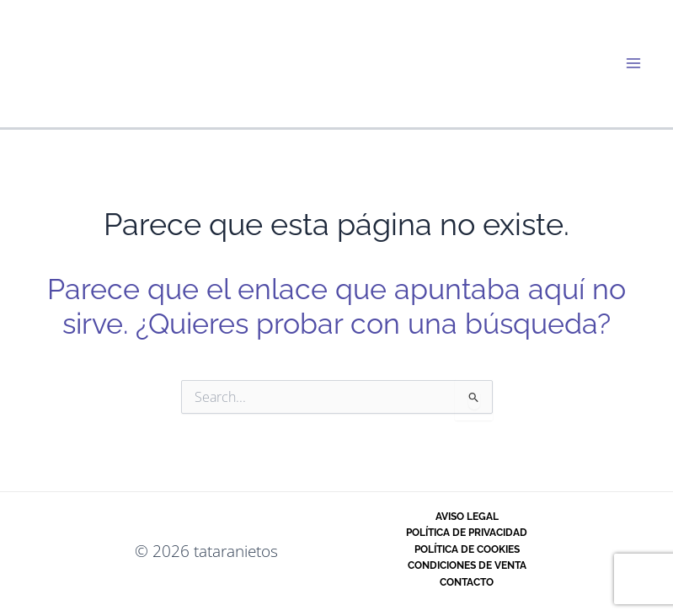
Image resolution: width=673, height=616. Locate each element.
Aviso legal (467, 517)
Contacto (467, 582)
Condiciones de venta (467, 565)
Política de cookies (467, 549)
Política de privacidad (467, 533)
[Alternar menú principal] (633, 63)
